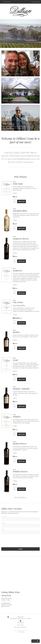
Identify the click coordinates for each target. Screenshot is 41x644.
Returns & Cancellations (20, 627)
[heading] (26, 183)
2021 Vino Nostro (19, 305)
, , (20, 618)
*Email (3, 530)
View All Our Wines (20, 497)
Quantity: (15, 199)
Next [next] (38, 34)
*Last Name (4, 523)
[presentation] (14, 542)
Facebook (20, 621)
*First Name (4, 516)
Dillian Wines (20, 617)
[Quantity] (15, 201)
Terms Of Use (20, 623)
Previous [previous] (3, 34)
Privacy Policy (20, 625)
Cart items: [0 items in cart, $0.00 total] (36, 2)
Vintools (22, 632)
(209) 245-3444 (7, 2)
